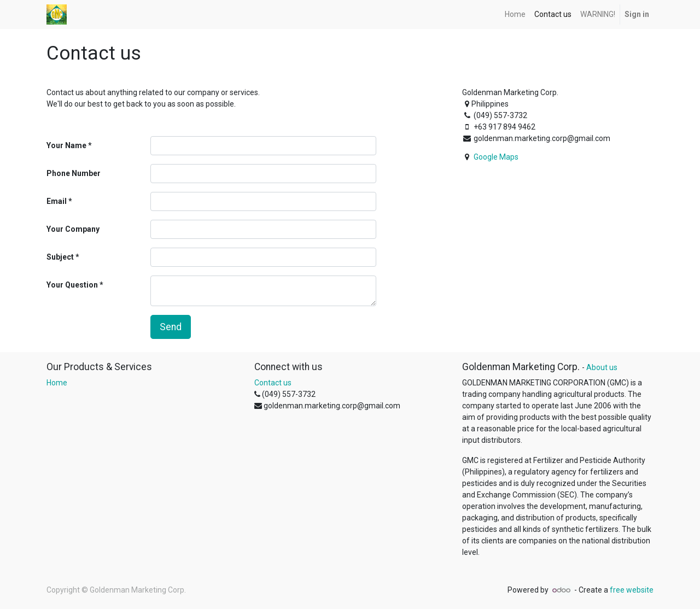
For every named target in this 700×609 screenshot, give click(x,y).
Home (57, 383)
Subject (60, 257)
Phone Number (74, 173)
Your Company (73, 229)
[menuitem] (515, 14)
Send (171, 327)
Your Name (66, 145)
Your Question (72, 285)
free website (632, 590)
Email (57, 201)
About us (602, 367)
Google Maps (496, 157)
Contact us (273, 383)
